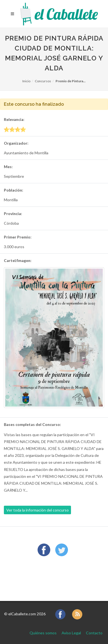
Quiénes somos (43, 633)
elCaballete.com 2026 (27, 614)
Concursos (43, 81)
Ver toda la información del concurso (38, 510)
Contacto (94, 633)
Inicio (26, 81)
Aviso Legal (71, 633)
